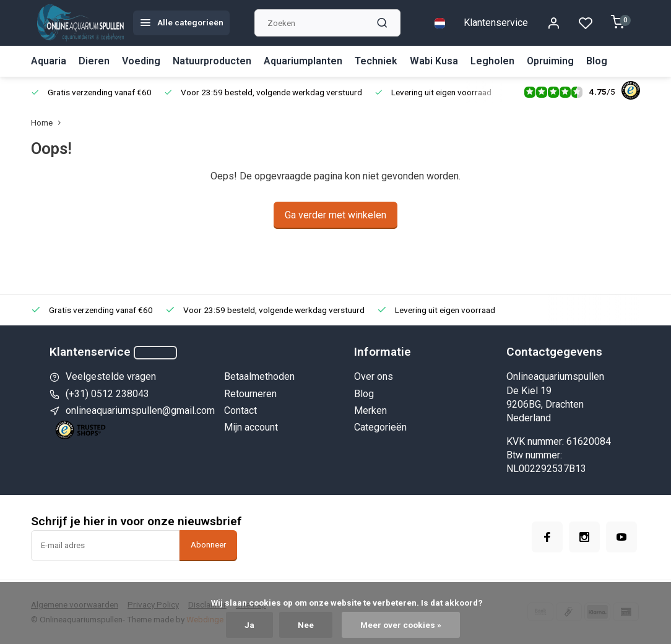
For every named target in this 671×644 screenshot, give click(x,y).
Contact (240, 410)
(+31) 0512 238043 (107, 394)
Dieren (94, 61)
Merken (370, 410)
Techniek (376, 61)
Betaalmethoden (259, 376)
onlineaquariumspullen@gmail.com (140, 410)
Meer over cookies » (401, 625)
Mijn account (251, 427)
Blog (597, 61)
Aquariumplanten (303, 61)
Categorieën (380, 427)
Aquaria (49, 61)
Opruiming (550, 61)
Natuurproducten (212, 61)
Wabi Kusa (434, 61)
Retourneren (250, 394)
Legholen (492, 61)
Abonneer (208, 545)
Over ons (374, 376)
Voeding (141, 61)
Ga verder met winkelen (335, 215)
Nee (306, 625)
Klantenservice (496, 23)
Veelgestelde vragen (111, 376)
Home (49, 122)
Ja (249, 625)
